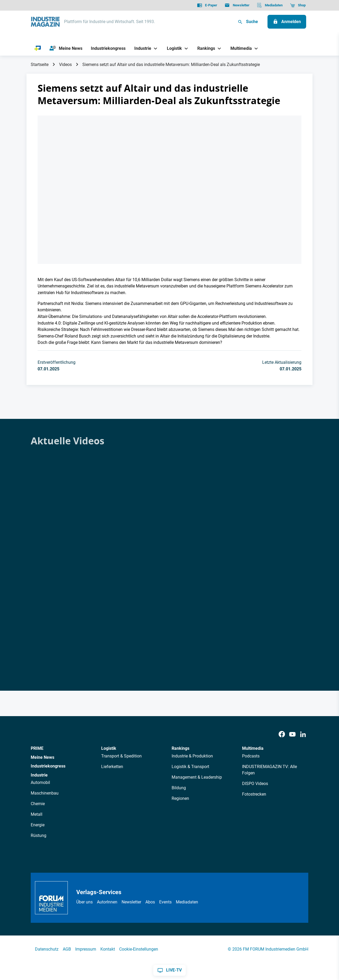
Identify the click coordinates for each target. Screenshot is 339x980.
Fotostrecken (254, 794)
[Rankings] (204, 48)
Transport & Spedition (121, 756)
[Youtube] (292, 734)
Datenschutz (47, 949)
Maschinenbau (45, 793)
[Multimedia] (239, 48)
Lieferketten (112, 767)
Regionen (180, 798)
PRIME (37, 748)
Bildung (179, 788)
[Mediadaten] (270, 5)
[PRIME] (38, 48)
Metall (37, 814)
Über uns (84, 902)
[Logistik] (172, 48)
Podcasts (251, 756)
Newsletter (131, 902)
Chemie (38, 804)
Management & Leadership (197, 777)
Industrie (39, 775)
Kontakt (108, 949)
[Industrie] (141, 48)
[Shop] (298, 5)
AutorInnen (107, 902)
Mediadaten (187, 902)
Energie (38, 825)
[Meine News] (66, 48)
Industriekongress (48, 766)
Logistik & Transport (190, 767)
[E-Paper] (207, 5)
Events (165, 902)
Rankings (180, 748)
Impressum (86, 949)
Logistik (109, 748)
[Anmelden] (287, 22)
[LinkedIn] (303, 734)
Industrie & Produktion (192, 756)
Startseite (40, 65)
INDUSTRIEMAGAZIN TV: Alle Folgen (269, 770)
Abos (150, 902)
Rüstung (39, 835)
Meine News (43, 757)
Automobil (40, 782)
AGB (67, 949)
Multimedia (253, 748)
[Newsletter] (237, 5)
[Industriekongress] (108, 48)
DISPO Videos (255, 784)
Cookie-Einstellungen (139, 949)
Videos (65, 65)
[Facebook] (282, 734)
